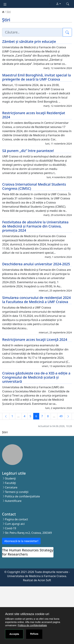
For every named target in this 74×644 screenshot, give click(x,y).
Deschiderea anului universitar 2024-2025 (36, 264)
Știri (9, 12)
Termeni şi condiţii (17, 492)
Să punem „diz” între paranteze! (28, 151)
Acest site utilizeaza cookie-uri (27, 614)
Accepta (14, 634)
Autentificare (13, 501)
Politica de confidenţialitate (22, 496)
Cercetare (11, 487)
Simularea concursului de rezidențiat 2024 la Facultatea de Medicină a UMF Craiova (36, 300)
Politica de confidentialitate (32, 625)
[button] (58, 4)
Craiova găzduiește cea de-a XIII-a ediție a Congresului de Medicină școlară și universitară (36, 377)
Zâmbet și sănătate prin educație (29, 41)
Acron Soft (44, 580)
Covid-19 (11, 528)
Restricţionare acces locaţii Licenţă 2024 (35, 340)
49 (61, 416)
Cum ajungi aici (15, 524)
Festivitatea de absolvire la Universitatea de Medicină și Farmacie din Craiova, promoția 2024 (35, 226)
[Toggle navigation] (5, 4)
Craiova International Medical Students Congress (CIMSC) (34, 186)
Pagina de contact (16, 519)
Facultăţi (10, 483)
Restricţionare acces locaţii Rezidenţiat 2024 (34, 115)
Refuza (34, 634)
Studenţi (10, 478)
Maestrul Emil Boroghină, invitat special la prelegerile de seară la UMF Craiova (36, 77)
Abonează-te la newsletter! (21, 541)
